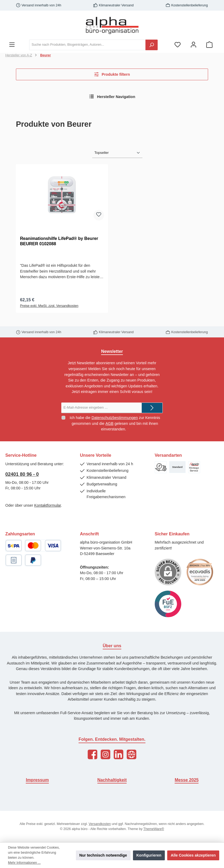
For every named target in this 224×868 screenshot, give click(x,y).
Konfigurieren (149, 855)
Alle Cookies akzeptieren (193, 855)
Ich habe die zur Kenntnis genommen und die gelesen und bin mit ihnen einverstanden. (115, 423)
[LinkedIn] (119, 754)
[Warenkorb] (209, 45)
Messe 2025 (187, 780)
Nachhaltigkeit (112, 780)
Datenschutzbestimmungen (115, 418)
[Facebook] (92, 754)
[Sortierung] (117, 153)
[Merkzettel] (178, 45)
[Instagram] (105, 754)
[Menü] (12, 45)
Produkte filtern (112, 74)
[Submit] (152, 408)
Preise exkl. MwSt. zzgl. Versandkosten (49, 306)
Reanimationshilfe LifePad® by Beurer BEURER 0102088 (59, 241)
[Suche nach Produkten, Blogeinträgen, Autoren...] (87, 45)
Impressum (37, 780)
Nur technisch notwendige (103, 855)
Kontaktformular (48, 505)
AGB (109, 424)
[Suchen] (152, 45)
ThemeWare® (154, 829)
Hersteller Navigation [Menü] (112, 96)
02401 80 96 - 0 (22, 474)
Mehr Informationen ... (24, 863)
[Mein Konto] (193, 45)
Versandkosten (100, 824)
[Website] (132, 754)
